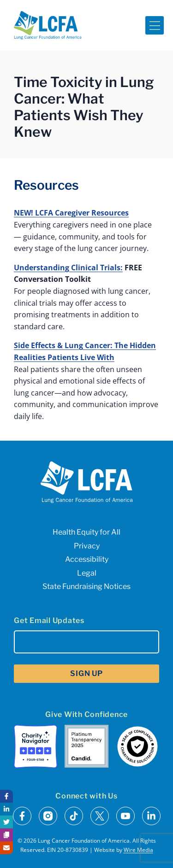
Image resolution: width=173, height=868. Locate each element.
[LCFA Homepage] (48, 25)
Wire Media (138, 850)
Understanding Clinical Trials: (68, 268)
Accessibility (87, 559)
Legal (87, 573)
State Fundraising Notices (86, 586)
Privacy (87, 546)
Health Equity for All (86, 532)
